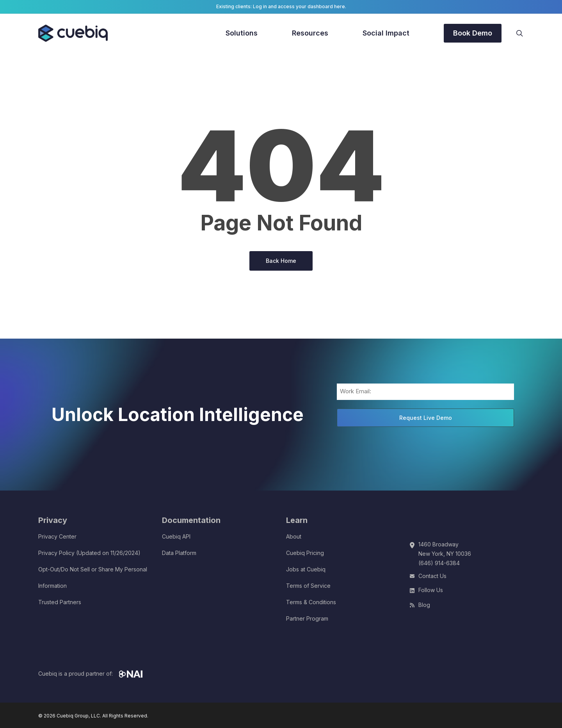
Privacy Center (57, 536)
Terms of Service (308, 586)
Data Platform (179, 553)
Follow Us (431, 590)
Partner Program (307, 618)
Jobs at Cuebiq (306, 569)
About (294, 536)
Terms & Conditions (311, 602)
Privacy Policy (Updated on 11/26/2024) (89, 553)
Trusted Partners (60, 602)
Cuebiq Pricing (305, 553)
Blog (424, 605)
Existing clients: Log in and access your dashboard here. (281, 6)
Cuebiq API (176, 536)
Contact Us (432, 576)
